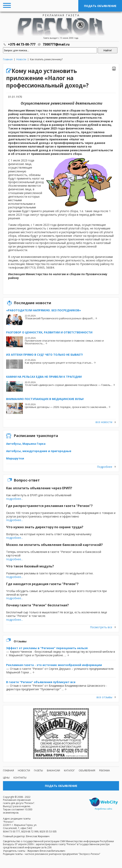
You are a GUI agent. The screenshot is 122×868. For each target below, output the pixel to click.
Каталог (69, 770)
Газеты (38, 770)
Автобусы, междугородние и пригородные (39, 451)
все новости (104, 422)
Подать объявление (100, 6)
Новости (21, 59)
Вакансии (53, 770)
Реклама (105, 770)
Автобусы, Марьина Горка (26, 444)
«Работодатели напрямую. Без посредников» (44, 310)
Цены (6, 778)
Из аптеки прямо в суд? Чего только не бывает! (45, 355)
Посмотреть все (101, 627)
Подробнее (105, 467)
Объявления (87, 770)
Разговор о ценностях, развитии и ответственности (49, 332)
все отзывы (104, 697)
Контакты (20, 778)
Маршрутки (15, 458)
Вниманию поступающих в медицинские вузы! (45, 399)
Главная (8, 59)
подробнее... (15, 499)
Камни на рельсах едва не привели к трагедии (44, 377)
